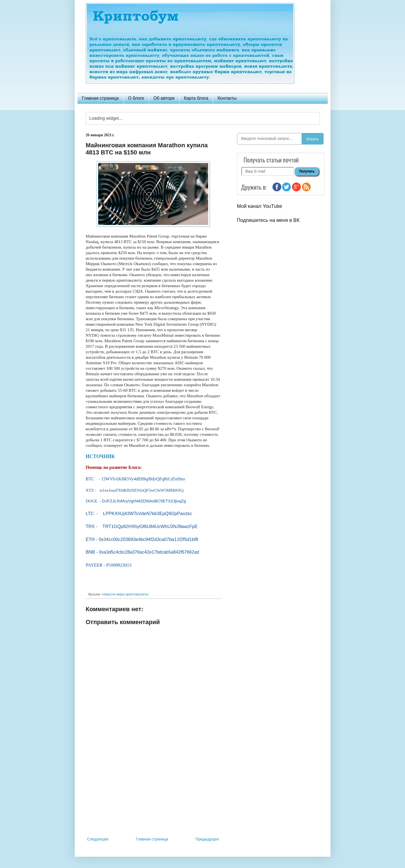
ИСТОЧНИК (100, 456)
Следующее (98, 839)
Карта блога (196, 98)
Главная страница (100, 98)
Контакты (227, 98)
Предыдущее (207, 839)
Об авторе (164, 98)
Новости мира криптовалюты (125, 594)
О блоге (136, 98)
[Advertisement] (153, 790)
